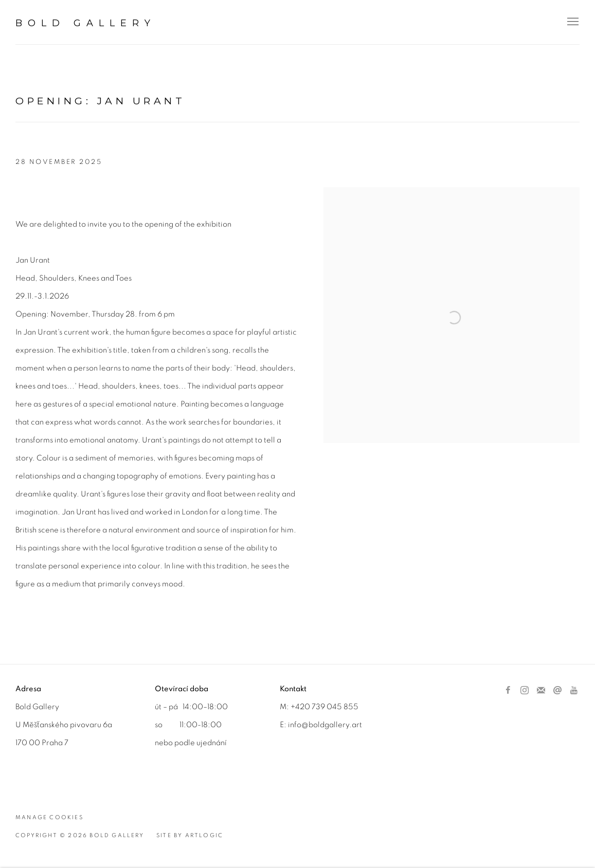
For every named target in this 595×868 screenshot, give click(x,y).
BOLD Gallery (86, 23)
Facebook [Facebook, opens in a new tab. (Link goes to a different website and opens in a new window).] (508, 691)
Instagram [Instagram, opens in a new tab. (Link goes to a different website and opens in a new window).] (525, 691)
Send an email (557, 691)
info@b (301, 725)
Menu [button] (572, 22)
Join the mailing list (541, 691)
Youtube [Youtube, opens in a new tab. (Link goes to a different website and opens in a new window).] (574, 691)
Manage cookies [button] (49, 817)
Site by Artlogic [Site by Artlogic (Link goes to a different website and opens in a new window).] (190, 835)
